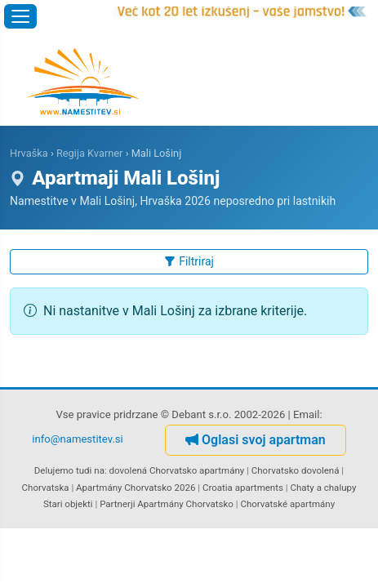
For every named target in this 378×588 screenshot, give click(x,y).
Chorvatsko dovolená (296, 470)
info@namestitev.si (78, 439)
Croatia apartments (243, 488)
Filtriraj (189, 261)
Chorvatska (46, 488)
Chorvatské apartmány (287, 504)
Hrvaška (29, 153)
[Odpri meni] (20, 16)
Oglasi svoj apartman (256, 440)
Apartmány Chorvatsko (185, 504)
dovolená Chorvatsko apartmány (177, 470)
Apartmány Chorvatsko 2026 (136, 488)
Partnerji (117, 504)
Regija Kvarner (90, 153)
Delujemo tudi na (69, 470)
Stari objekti (68, 504)
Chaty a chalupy (323, 488)
